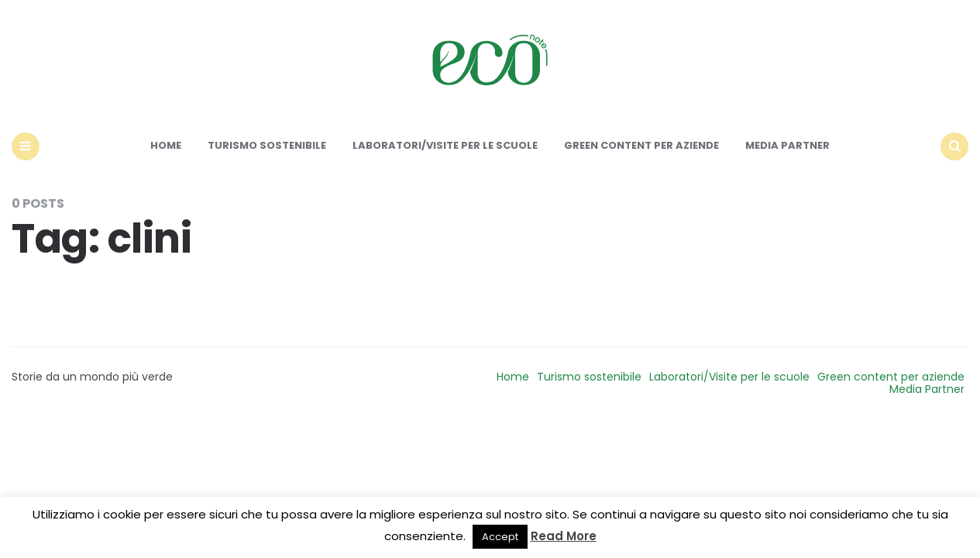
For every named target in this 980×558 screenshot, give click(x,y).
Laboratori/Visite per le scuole (445, 145)
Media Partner (787, 145)
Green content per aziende (641, 145)
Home (166, 145)
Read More (564, 536)
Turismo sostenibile (267, 145)
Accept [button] (500, 537)
